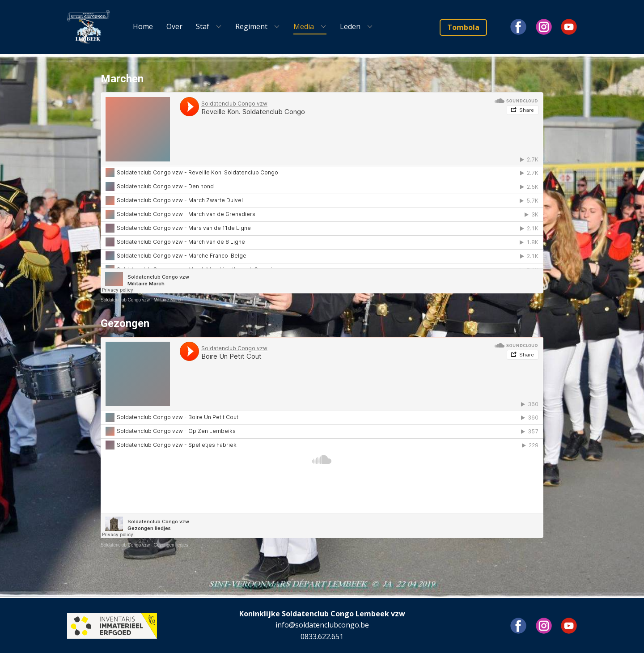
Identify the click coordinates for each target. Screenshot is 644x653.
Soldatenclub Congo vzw (125, 300)
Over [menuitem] (174, 26)
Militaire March (168, 300)
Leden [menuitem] (350, 26)
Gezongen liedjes (171, 545)
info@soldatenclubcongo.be (322, 625)
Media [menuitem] (304, 26)
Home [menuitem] (143, 26)
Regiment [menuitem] (251, 26)
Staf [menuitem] (203, 26)
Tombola (463, 27)
